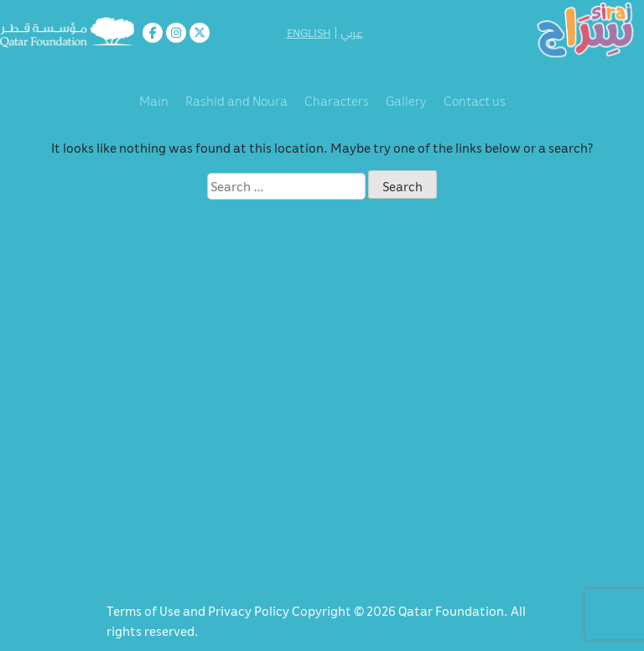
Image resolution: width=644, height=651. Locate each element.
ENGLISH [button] (309, 33)
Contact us (475, 101)
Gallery (406, 101)
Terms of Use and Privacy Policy (199, 611)
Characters (337, 101)
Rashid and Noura (236, 101)
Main (154, 101)
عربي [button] (352, 33)
